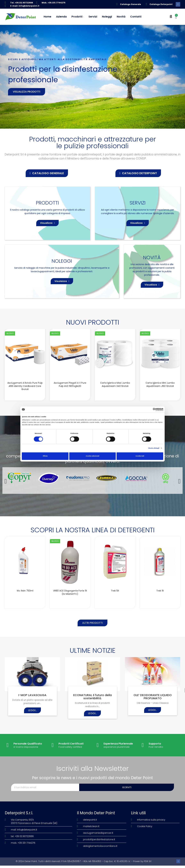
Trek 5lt (115, 596)
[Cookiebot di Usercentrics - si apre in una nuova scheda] (149, 410)
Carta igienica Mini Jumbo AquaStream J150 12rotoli (160, 390)
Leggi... (32, 717)
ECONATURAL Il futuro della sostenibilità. (92, 704)
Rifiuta (45, 456)
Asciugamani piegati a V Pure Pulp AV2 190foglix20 (70, 390)
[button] (47, 173)
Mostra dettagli (154, 448)
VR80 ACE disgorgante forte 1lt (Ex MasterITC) (70, 598)
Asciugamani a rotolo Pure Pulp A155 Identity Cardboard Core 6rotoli (25, 392)
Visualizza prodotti (27, 92)
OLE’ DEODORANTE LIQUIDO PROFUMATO (153, 704)
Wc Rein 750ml (25, 596)
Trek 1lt (160, 596)
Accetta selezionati (92, 456)
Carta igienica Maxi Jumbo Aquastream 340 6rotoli (115, 390)
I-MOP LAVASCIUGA (32, 702)
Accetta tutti (140, 456)
